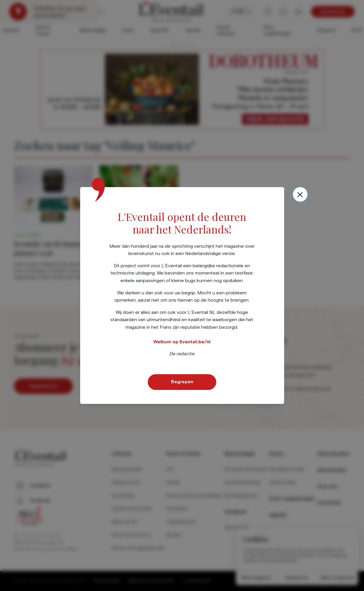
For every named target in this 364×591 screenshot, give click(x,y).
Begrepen (182, 382)
